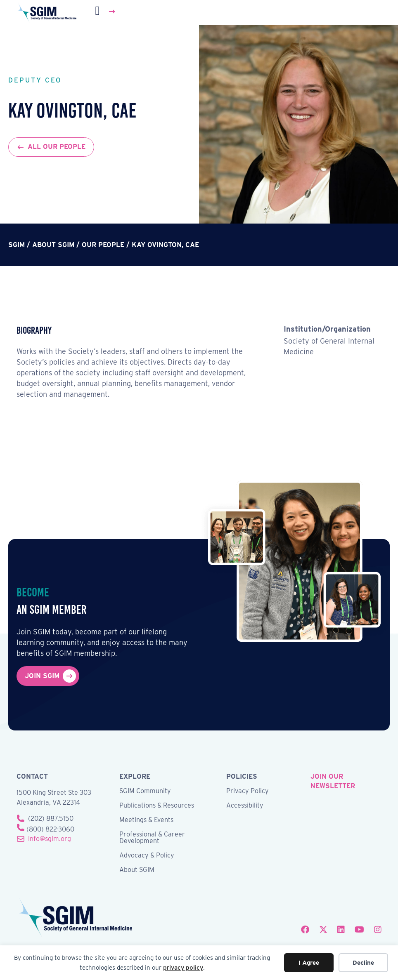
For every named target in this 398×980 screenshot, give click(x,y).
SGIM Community (145, 791)
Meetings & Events (146, 820)
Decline (363, 963)
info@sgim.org (50, 839)
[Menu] (106, 12)
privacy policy (183, 968)
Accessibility (245, 806)
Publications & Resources (157, 806)
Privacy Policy (248, 791)
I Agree (309, 963)
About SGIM (137, 870)
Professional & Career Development (152, 838)
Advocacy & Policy (147, 856)
